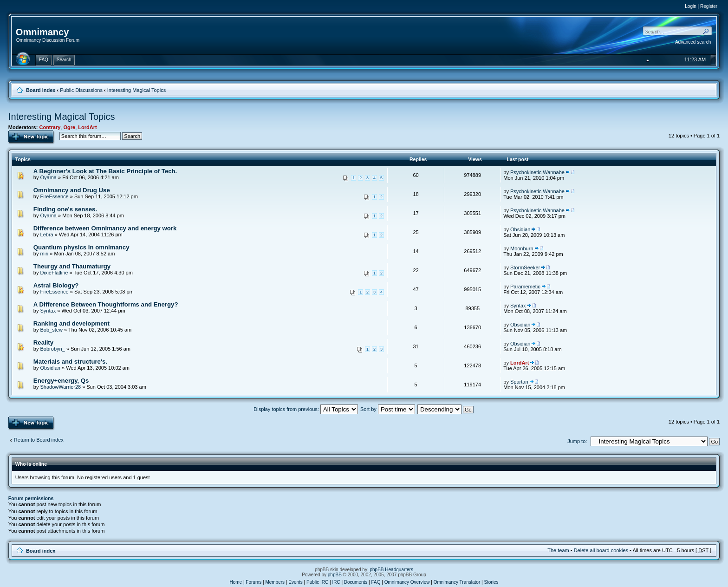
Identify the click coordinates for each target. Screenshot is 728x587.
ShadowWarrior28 (61, 387)
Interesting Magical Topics (136, 90)
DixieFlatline (54, 273)
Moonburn (522, 248)
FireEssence (55, 196)
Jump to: (577, 441)
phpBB (335, 575)
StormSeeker (525, 267)
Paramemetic (525, 287)
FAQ (376, 582)
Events (296, 582)
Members (275, 582)
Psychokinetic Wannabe (537, 172)
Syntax (48, 311)
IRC (336, 582)
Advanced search (693, 42)
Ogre (69, 127)
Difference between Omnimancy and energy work (105, 228)
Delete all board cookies (601, 550)
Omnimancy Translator (457, 582)
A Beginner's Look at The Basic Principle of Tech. (105, 171)
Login (690, 6)
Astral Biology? (56, 285)
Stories (491, 582)
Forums (253, 582)
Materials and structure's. (70, 362)
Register (709, 6)
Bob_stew (52, 330)
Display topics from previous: (306, 409)
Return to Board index (39, 440)
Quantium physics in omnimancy (81, 247)
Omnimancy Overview (407, 582)
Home (236, 582)
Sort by (388, 409)
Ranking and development (71, 323)
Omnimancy (42, 32)
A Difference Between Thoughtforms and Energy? (106, 304)
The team (558, 550)
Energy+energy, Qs (61, 381)
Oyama (49, 177)
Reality (43, 342)
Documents (356, 582)
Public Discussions (81, 90)
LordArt (87, 127)
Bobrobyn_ (53, 349)
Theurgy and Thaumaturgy (72, 266)
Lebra (47, 235)
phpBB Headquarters (392, 570)
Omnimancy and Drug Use (72, 190)
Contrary (50, 127)
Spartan (519, 382)
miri (45, 254)
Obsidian (520, 229)
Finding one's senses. (65, 209)
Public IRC (317, 582)
